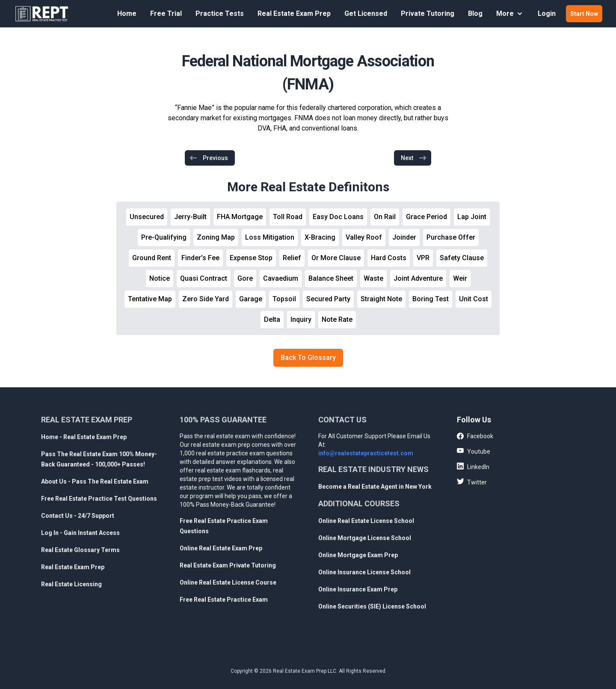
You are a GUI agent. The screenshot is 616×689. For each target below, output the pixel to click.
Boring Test (431, 299)
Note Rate (337, 319)
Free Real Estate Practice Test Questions (99, 499)
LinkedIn (473, 466)
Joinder (404, 237)
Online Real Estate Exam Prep (221, 548)
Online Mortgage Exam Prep (358, 555)
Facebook (475, 437)
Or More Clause (336, 258)
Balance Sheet (331, 278)
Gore (245, 278)
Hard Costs (389, 258)
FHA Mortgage (240, 217)
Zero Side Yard (206, 299)
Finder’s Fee (200, 258)
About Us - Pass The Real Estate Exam (95, 481)
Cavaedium (281, 278)
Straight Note (381, 299)
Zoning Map (216, 237)
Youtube (474, 451)
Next (414, 158)
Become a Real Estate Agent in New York (375, 487)
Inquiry (301, 319)
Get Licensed (366, 13)
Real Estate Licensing (71, 584)
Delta (272, 319)
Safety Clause (462, 258)
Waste (373, 278)
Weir (460, 278)
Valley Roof (364, 237)
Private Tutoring (428, 13)
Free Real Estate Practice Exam (224, 600)
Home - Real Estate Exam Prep (84, 437)
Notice (160, 278)
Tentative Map (150, 299)
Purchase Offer (451, 237)
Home (127, 13)
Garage (251, 299)
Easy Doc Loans (338, 217)
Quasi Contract (204, 278)
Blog (475, 13)
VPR (423, 258)
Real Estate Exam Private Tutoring (228, 565)
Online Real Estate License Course (228, 582)
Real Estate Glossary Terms (80, 550)
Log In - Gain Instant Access (80, 533)
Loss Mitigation (270, 237)
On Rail (385, 217)
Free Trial (166, 13)
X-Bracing (320, 237)
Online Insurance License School (364, 572)
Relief (292, 258)
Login (547, 13)
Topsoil (284, 299)
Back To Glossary (308, 358)
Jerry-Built (190, 217)
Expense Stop (251, 258)
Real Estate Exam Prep (294, 13)
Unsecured (147, 217)
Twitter (472, 482)
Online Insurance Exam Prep (358, 589)
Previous (209, 158)
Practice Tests (220, 13)
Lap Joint (472, 217)
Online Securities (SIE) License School (372, 606)
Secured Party (328, 299)
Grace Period (426, 217)
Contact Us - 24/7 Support (78, 516)
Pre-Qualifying (164, 237)
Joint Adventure (418, 278)
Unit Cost (474, 299)
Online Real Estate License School (366, 521)
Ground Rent (152, 258)
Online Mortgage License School (365, 538)
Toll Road (288, 217)
